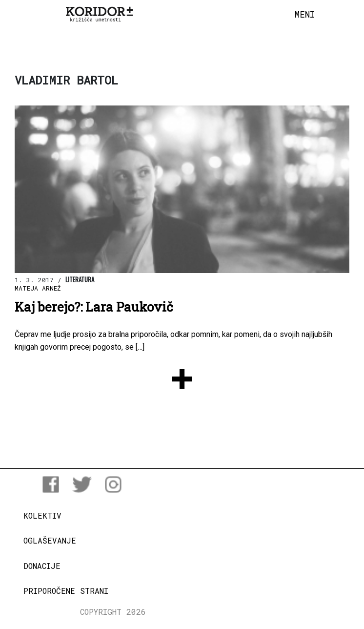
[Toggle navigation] (305, 15)
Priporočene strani (66, 591)
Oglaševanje (50, 540)
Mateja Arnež (38, 288)
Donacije (42, 566)
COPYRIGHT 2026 (113, 612)
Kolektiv (42, 515)
